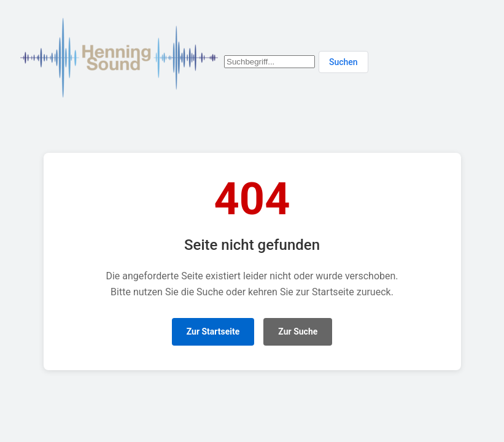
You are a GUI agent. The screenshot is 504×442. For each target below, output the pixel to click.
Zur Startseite (213, 331)
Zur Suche (298, 331)
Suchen (343, 62)
